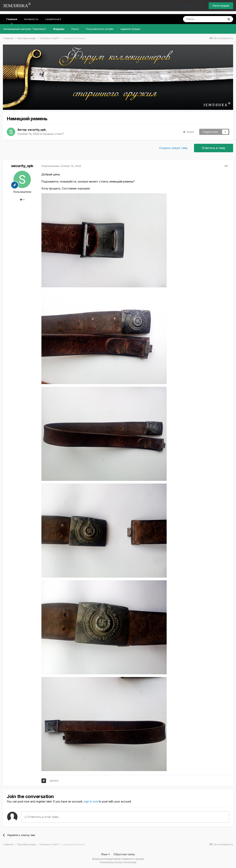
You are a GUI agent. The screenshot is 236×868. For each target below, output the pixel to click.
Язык (105, 854)
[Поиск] (204, 19)
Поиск (75, 29)
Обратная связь (124, 854)
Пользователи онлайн (100, 29)
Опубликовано (61, 166)
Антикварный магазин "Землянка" (25, 29)
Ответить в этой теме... (42, 817)
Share (188, 132)
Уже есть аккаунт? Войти (187, 6)
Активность (31, 19)
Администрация (130, 29)
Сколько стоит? (53, 134)
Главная (12, 21)
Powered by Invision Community (118, 862)
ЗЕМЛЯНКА (17, 5)
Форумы (59, 29)
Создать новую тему (173, 148)
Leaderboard (53, 19)
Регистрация (221, 6)
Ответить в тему (214, 148)
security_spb (37, 130)
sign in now (91, 801)
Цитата (54, 781)
